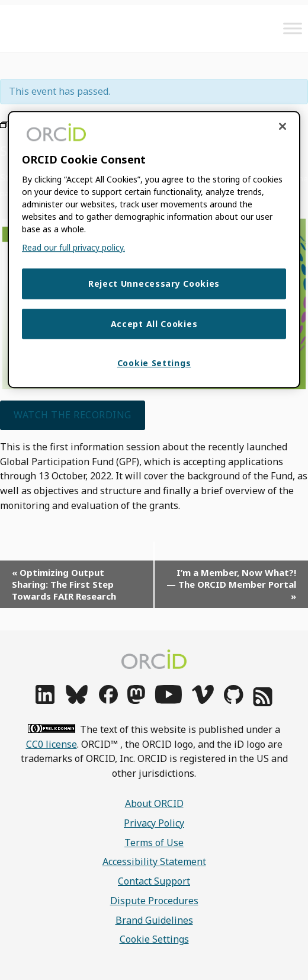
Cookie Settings (154, 939)
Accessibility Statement (154, 861)
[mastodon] (136, 700)
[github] (233, 700)
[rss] (263, 703)
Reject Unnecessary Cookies (154, 284)
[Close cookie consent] (283, 126)
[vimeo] (203, 700)
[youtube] (168, 700)
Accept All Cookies (154, 324)
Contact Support (154, 881)
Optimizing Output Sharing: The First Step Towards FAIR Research (64, 584)
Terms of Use (154, 843)
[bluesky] (77, 700)
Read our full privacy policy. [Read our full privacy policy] (73, 247)
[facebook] (108, 700)
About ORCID (154, 803)
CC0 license (52, 744)
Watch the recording (73, 415)
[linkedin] (45, 700)
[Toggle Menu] (293, 28)
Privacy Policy (154, 823)
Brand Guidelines (154, 920)
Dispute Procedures (154, 901)
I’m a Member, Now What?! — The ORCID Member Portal (231, 584)
